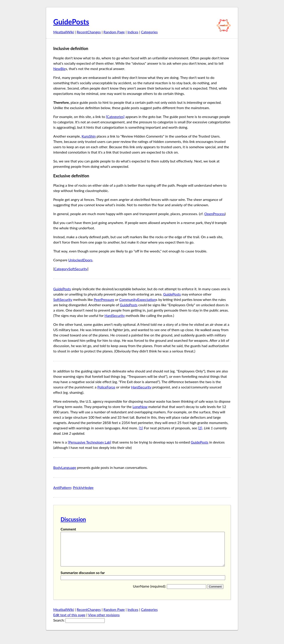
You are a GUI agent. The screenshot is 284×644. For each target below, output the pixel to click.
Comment (68, 529)
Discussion (73, 519)
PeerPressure (104, 299)
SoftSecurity (63, 299)
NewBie (59, 69)
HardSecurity (115, 315)
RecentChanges (89, 32)
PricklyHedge (83, 487)
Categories (149, 32)
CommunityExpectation (137, 299)
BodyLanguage (65, 467)
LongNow (140, 407)
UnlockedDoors (80, 260)
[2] (200, 428)
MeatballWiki (64, 32)
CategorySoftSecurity (71, 269)
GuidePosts (71, 22)
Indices (133, 32)
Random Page (114, 32)
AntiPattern (62, 487)
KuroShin (89, 136)
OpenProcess (215, 214)
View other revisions (104, 621)
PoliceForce (106, 387)
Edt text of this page (69, 621)
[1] (141, 428)
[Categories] (115, 117)
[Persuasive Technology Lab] (89, 442)
